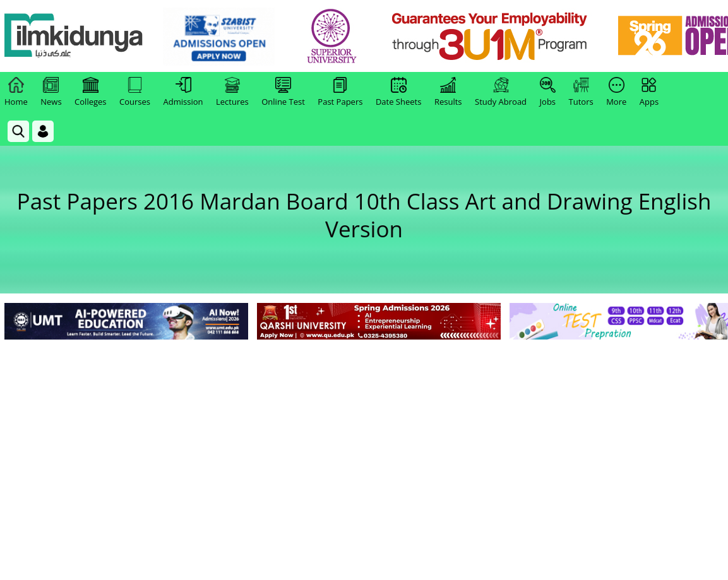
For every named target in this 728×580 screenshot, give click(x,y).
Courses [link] (135, 92)
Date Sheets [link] (399, 92)
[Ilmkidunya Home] (74, 36)
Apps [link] (649, 92)
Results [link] (448, 92)
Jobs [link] (548, 92)
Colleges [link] (90, 92)
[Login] (43, 131)
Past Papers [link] (340, 92)
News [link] (51, 92)
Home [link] (16, 92)
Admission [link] (183, 92)
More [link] (616, 92)
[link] (219, 37)
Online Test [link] (283, 92)
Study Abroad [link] (501, 92)
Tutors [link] (581, 92)
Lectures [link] (232, 92)
